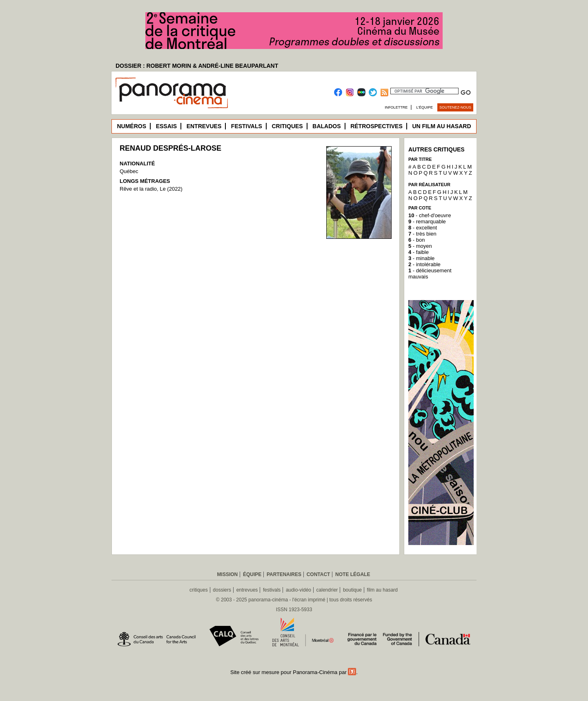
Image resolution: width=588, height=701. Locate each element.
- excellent (423, 228)
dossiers (222, 590)
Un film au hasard (441, 126)
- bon (416, 240)
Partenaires (284, 574)
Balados (326, 126)
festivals (272, 590)
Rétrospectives (376, 126)
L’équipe (425, 107)
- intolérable (424, 264)
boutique (352, 590)
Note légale (353, 574)
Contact (318, 574)
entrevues (247, 590)
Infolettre (396, 107)
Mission (228, 574)
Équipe (252, 574)
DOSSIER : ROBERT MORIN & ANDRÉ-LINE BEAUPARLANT (197, 66)
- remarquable (427, 221)
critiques (199, 590)
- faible (419, 252)
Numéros (131, 126)
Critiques (287, 126)
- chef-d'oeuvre (430, 215)
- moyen (420, 246)
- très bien (422, 234)
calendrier (327, 590)
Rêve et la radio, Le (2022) (151, 189)
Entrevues (204, 126)
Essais (166, 126)
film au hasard (382, 590)
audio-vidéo (298, 590)
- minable (421, 258)
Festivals (247, 126)
